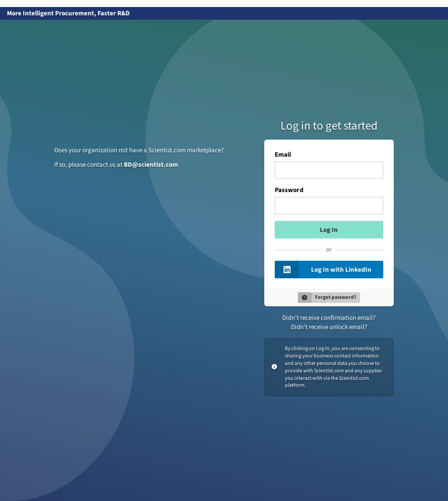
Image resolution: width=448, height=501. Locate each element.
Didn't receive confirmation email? (329, 318)
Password (289, 190)
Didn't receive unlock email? (329, 327)
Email (283, 155)
